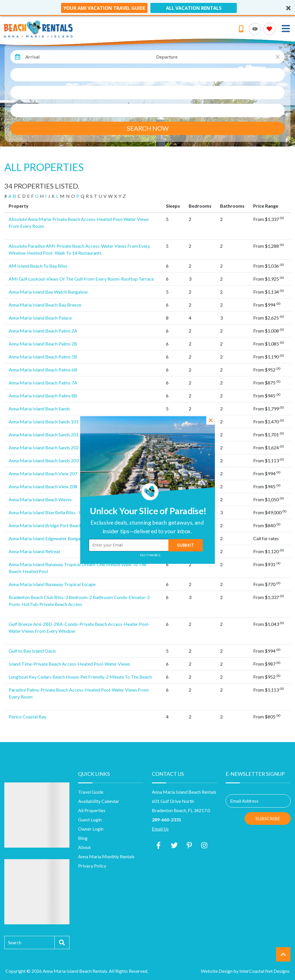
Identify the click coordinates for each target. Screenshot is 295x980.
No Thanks (150, 555)
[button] (147, 527)
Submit (185, 545)
